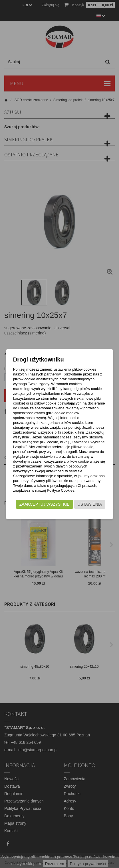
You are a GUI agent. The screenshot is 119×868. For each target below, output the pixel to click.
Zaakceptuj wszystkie (45, 504)
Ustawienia (90, 504)
